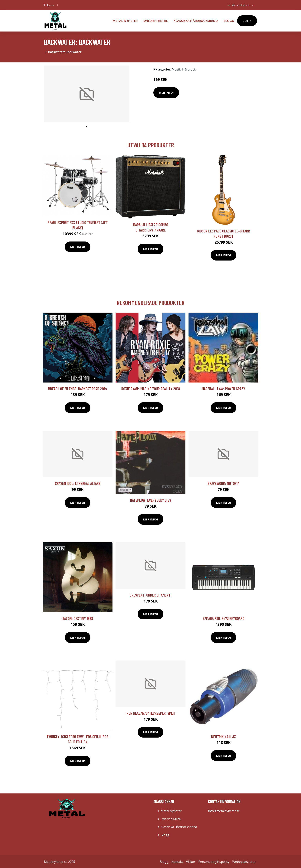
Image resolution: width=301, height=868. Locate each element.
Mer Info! (166, 92)
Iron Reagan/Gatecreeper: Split (151, 712)
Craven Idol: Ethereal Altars (78, 483)
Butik (247, 20)
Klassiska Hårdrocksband (196, 20)
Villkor (191, 861)
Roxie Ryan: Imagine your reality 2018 (151, 388)
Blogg (229, 20)
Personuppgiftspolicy (214, 861)
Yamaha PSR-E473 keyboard (224, 618)
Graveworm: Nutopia (223, 483)
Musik (176, 69)
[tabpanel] (87, 93)
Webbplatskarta (244, 861)
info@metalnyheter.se (240, 5)
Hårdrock (189, 69)
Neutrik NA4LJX (224, 736)
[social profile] (58, 5)
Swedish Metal (156, 20)
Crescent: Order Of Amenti (150, 594)
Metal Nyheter (125, 20)
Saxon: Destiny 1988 (78, 618)
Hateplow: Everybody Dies (151, 499)
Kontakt (177, 861)
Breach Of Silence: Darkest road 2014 (78, 388)
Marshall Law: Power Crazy (223, 388)
